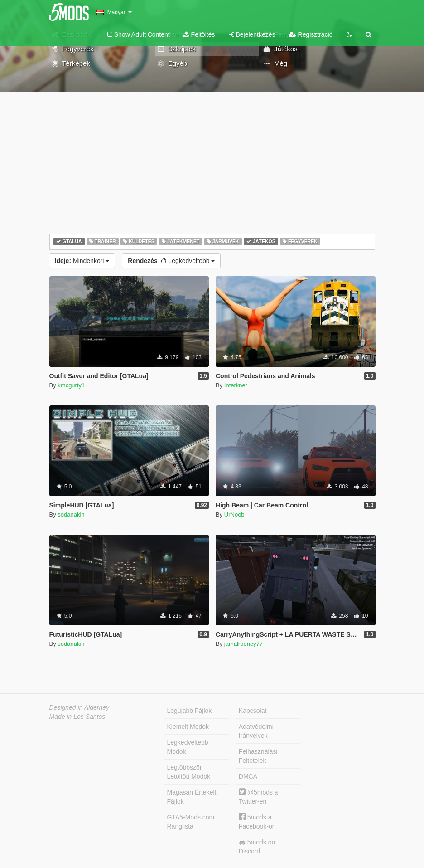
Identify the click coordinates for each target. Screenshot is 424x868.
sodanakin (71, 514)
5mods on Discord (257, 847)
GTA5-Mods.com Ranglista (191, 822)
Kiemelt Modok (188, 727)
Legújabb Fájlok (190, 711)
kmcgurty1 (71, 385)
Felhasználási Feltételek (258, 756)
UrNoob (234, 514)
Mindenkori (82, 261)
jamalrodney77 (243, 644)
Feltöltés (199, 34)
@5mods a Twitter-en (258, 797)
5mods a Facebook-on (257, 822)
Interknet (236, 385)
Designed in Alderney (79, 707)
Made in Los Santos (77, 717)
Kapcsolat (253, 711)
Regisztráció (311, 34)
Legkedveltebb (171, 261)
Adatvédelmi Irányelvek (256, 731)
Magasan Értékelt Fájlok (192, 797)
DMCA (248, 776)
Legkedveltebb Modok (188, 747)
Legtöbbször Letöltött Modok (189, 772)
